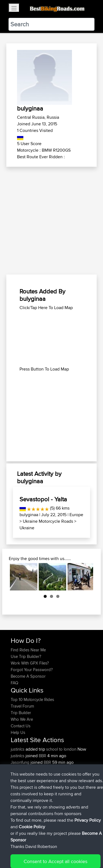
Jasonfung (21, 762)
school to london (61, 749)
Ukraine (27, 528)
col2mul (57, 782)
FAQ (14, 683)
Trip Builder (21, 713)
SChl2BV (58, 795)
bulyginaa (29, 515)
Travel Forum (22, 706)
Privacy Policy (84, 847)
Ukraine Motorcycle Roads (48, 521)
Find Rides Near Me (28, 650)
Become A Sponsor (28, 676)
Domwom (20, 769)
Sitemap (62, 847)
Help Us (18, 732)
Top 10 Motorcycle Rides (32, 699)
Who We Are (22, 719)
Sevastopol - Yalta (43, 499)
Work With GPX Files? (30, 663)
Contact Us (21, 726)
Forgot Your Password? (32, 670)
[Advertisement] (51, 221)
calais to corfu (62, 769)
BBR (42, 756)
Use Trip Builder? (26, 656)
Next (85, 577)
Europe (76, 515)
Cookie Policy (16, 853)
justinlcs (18, 749)
